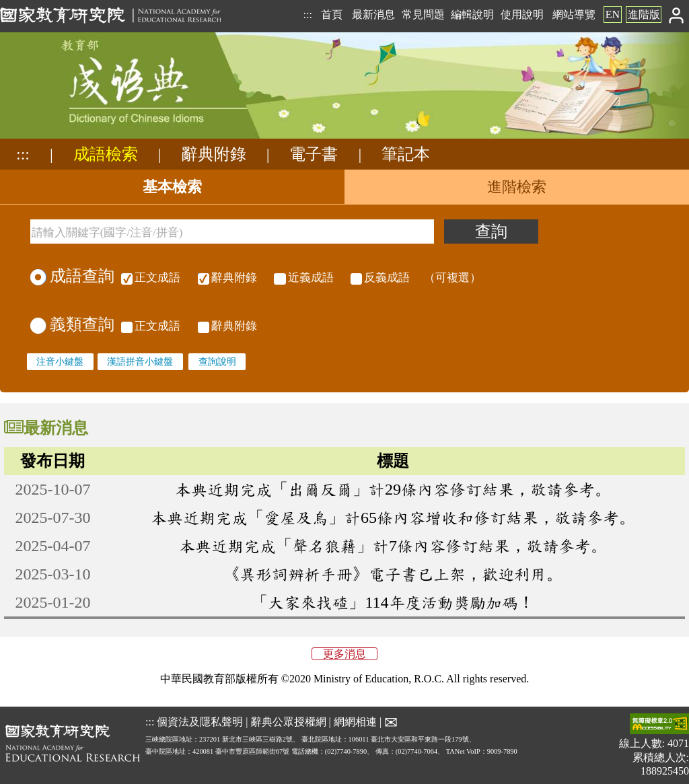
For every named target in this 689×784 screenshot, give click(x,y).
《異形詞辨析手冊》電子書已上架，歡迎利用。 (393, 574)
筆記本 (406, 154)
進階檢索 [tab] (517, 187)
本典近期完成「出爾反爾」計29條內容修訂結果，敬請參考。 (393, 489)
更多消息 (344, 654)
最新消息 (373, 14)
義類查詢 (72, 324)
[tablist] (344, 187)
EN (613, 14)
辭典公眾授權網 (289, 722)
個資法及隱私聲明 (200, 722)
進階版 (644, 14)
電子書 (314, 154)
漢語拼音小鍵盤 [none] (140, 361)
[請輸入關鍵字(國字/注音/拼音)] (232, 231)
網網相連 (355, 722)
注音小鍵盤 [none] (60, 361)
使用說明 (522, 14)
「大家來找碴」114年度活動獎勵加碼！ (393, 602)
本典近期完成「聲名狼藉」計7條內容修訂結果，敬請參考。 (393, 546)
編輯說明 (472, 14)
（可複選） (300, 278)
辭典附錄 (214, 154)
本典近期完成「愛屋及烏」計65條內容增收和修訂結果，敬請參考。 (393, 518)
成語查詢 (72, 276)
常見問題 (423, 14)
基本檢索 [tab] (172, 187)
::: (307, 14)
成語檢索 (106, 154)
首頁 (332, 14)
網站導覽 (574, 14)
